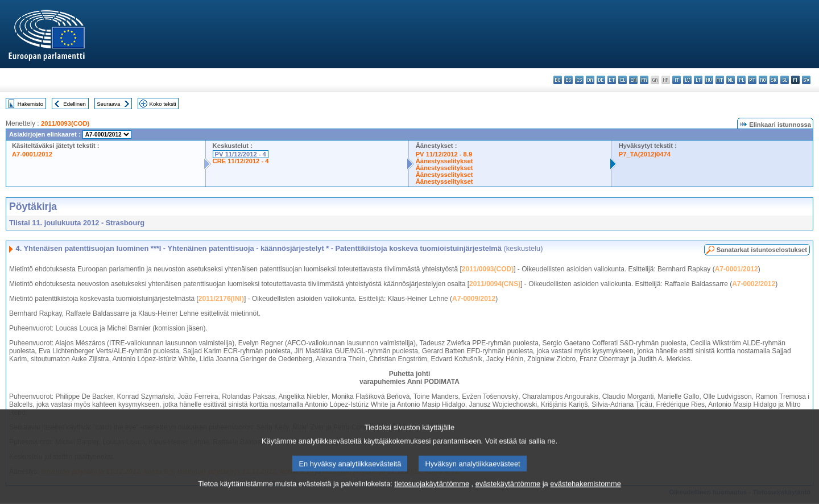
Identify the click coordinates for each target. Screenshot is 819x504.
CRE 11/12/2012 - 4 (241, 161)
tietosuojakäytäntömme (432, 494)
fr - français (644, 80)
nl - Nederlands (731, 80)
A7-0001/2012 (32, 154)
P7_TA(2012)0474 (645, 154)
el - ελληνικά (622, 80)
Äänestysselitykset (444, 161)
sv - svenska (806, 80)
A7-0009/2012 (474, 299)
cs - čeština (579, 80)
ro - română (763, 80)
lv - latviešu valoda (687, 80)
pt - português (752, 80)
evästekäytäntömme (508, 494)
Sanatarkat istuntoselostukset (762, 250)
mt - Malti (720, 80)
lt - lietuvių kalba (698, 80)
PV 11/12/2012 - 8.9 (444, 154)
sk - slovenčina (774, 80)
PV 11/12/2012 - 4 (241, 154)
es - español (568, 80)
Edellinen (74, 104)
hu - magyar (709, 80)
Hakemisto (30, 104)
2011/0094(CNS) (495, 284)
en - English (633, 80)
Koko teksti (163, 104)
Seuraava (108, 104)
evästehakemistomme (585, 494)
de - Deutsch (601, 80)
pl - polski (741, 80)
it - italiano (677, 80)
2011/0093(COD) (65, 123)
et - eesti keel (612, 80)
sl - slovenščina (785, 80)
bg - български (558, 80)
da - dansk (590, 80)
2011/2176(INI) (221, 299)
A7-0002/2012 (754, 284)
